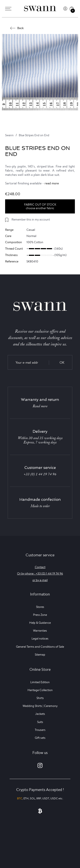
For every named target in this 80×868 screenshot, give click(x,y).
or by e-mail (40, 580)
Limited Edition (40, 682)
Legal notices (40, 638)
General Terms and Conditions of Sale (40, 647)
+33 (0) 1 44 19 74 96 (40, 474)
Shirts (40, 698)
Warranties (40, 631)
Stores (40, 607)
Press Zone (40, 615)
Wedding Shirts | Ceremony (40, 706)
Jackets (40, 714)
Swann (9, 135)
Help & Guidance (40, 623)
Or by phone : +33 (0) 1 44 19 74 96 (40, 573)
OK (62, 362)
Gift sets (40, 738)
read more (52, 183)
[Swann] (40, 9)
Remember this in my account (31, 219)
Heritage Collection (40, 690)
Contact (40, 567)
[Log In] (65, 9)
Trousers (40, 730)
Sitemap (40, 655)
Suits (40, 722)
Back (17, 28)
